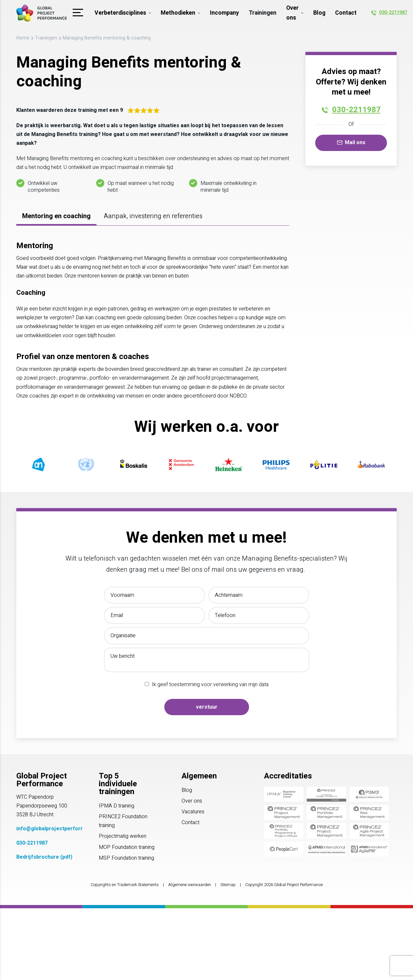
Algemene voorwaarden (190, 885)
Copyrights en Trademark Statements (125, 885)
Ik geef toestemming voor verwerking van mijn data (210, 685)
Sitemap (228, 885)
